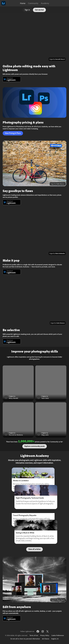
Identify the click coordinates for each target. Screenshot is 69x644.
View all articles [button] (34, 549)
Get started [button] (39, 10)
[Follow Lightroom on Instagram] (43, 631)
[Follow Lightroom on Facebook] (38, 631)
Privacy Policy (45, 635)
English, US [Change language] (55, 639)
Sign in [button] (27, 10)
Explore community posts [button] (35, 446)
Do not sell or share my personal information (25, 639)
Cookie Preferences (58, 635)
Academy (45, 3)
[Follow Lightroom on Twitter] (47, 631)
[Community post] (18, 383)
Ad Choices (46, 639)
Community (33, 3)
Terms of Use (34, 635)
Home (23, 3)
